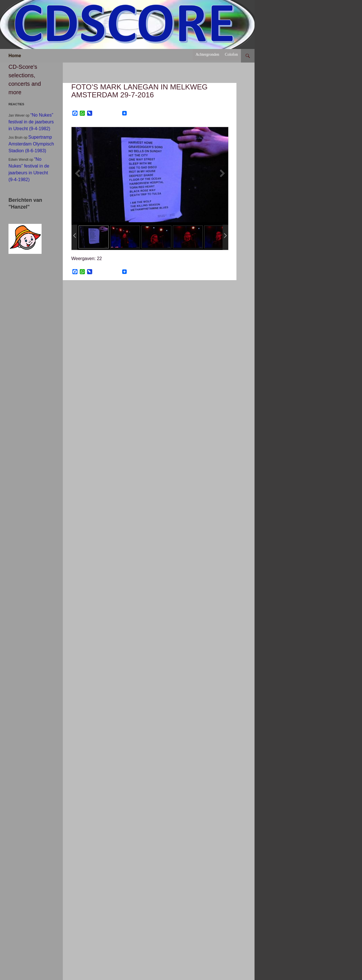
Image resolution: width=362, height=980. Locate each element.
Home (15, 56)
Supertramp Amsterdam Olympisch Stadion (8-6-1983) (31, 144)
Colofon (231, 54)
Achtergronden (207, 54)
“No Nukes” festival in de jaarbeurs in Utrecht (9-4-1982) (31, 122)
